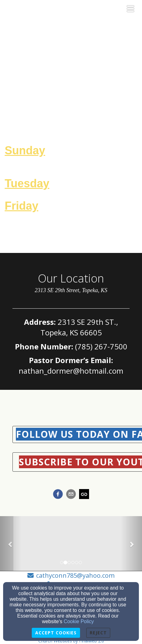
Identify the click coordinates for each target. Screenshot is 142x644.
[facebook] (58, 495)
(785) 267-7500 (101, 346)
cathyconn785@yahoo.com (75, 575)
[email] (71, 495)
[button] (11, 544)
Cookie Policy (79, 621)
